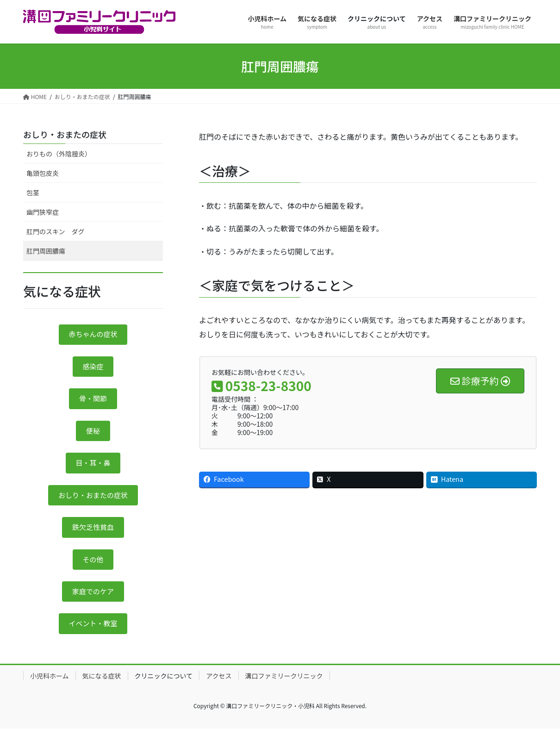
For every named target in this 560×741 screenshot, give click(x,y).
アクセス (219, 688)
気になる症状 (102, 688)
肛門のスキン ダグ (56, 231)
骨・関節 (93, 402)
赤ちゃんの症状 (93, 335)
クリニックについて (164, 688)
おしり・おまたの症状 (65, 134)
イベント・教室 (93, 636)
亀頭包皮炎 (43, 173)
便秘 (93, 436)
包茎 (33, 193)
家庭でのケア (93, 603)
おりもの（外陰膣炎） (59, 154)
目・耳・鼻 (93, 469)
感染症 (93, 368)
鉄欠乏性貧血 (93, 536)
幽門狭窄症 (43, 212)
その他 (93, 569)
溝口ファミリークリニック (284, 688)
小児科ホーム (50, 688)
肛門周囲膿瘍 (46, 251)
